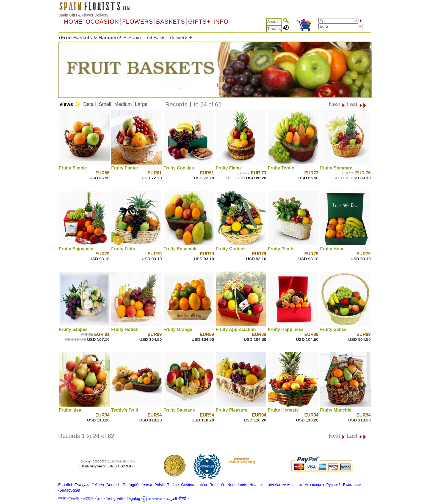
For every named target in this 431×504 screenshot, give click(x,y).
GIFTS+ (199, 22)
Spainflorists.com (121, 461)
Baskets (171, 22)
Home (73, 22)
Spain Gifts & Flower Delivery (83, 15)
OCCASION (103, 22)
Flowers (137, 22)
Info (221, 22)
